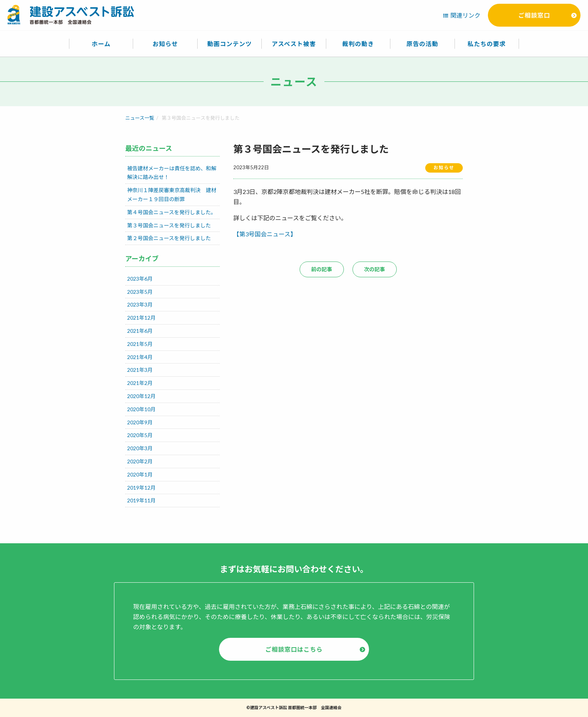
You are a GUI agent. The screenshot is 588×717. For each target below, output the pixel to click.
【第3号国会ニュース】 (265, 234)
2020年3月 (140, 448)
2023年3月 (140, 304)
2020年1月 (140, 474)
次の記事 (375, 269)
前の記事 (322, 269)
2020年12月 (141, 396)
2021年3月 (140, 370)
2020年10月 (141, 409)
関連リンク (465, 15)
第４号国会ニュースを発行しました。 (172, 212)
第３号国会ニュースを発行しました (169, 225)
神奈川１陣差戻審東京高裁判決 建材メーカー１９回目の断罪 (172, 195)
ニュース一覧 (140, 118)
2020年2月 (140, 461)
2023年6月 (140, 279)
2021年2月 (140, 383)
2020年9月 (140, 422)
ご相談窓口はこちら (294, 649)
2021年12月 (141, 318)
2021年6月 (140, 331)
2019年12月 (141, 488)
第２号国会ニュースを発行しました (169, 238)
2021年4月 (140, 357)
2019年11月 (141, 500)
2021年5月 (140, 344)
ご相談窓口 (534, 15)
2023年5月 (140, 292)
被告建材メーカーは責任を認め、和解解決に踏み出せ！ (172, 173)
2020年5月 (140, 435)
